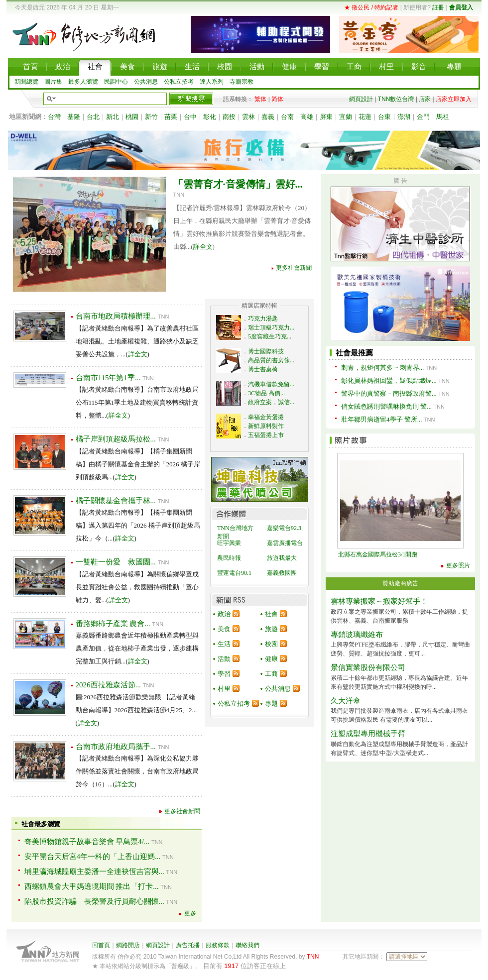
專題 (271, 704)
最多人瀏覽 (83, 82)
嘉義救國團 (282, 573)
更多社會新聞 (294, 268)
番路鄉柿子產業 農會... (113, 624)
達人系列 (212, 82)
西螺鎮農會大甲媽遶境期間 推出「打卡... (92, 886)
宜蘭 (346, 117)
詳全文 (203, 247)
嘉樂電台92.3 (284, 528)
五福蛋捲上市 (266, 435)
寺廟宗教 (242, 82)
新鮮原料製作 (266, 426)
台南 (287, 117)
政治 (224, 614)
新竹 (151, 117)
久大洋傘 (346, 701)
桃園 (132, 117)
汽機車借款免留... (271, 384)
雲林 (248, 117)
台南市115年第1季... (108, 378)
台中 (190, 117)
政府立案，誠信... (271, 402)
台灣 (54, 117)
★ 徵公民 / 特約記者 (371, 7)
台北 (93, 117)
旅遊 (271, 629)
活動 (224, 659)
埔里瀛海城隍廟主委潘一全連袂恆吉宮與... (94, 871)
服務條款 (218, 945)
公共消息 (146, 82)
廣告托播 (188, 945)
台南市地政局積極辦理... (116, 316)
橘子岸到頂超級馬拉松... (116, 439)
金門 (423, 117)
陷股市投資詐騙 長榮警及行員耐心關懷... (94, 901)
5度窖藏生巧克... (270, 336)
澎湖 (404, 117)
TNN (313, 957)
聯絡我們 (247, 945)
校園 (271, 644)
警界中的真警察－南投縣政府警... (389, 393)
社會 (271, 614)
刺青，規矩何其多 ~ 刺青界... (382, 368)
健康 (271, 659)
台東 (384, 117)
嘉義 (268, 117)
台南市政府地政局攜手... (116, 747)
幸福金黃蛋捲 (266, 417)
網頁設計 (361, 99)
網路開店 (128, 945)
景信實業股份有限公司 (368, 667)
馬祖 (443, 117)
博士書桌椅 (263, 369)
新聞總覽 (26, 82)
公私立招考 (179, 82)
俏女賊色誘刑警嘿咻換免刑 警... (386, 406)
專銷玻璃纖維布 (357, 635)
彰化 (210, 117)
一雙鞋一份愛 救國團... (116, 562)
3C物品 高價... (266, 393)
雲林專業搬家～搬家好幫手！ (379, 601)
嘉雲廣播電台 (285, 543)
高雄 (307, 117)
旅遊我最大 (282, 558)
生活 (224, 644)
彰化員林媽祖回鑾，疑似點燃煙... (389, 381)
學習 (224, 674)
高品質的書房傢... (271, 360)
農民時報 (229, 558)
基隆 (74, 117)
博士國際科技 (266, 351)
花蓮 (365, 117)
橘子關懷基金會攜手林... (116, 501)
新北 (113, 117)
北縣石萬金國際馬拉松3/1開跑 (378, 554)
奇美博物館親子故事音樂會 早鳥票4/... (87, 842)
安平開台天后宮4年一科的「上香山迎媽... (93, 857)
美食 (224, 629)
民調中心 (116, 82)
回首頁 (101, 945)
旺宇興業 (229, 543)
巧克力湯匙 (263, 319)
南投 (229, 117)
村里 (224, 689)
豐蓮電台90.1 (234, 573)
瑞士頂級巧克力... (271, 327)
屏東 (326, 117)
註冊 (438, 7)
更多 (190, 913)
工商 (271, 674)
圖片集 (53, 82)
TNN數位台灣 (396, 99)
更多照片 (458, 565)
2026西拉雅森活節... (108, 685)
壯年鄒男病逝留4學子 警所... (382, 419)
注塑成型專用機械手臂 (368, 734)
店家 (425, 99)
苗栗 (171, 117)
